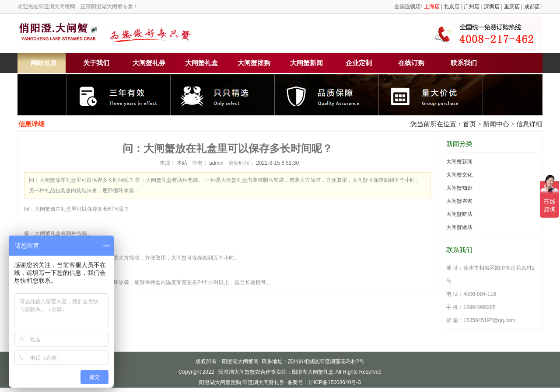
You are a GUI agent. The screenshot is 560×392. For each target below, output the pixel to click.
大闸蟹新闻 (306, 63)
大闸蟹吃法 (459, 214)
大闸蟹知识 (459, 188)
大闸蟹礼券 (149, 63)
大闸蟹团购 (254, 63)
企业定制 (359, 63)
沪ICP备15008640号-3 (335, 382)
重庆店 (512, 7)
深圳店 (492, 7)
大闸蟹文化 (459, 175)
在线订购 (411, 63)
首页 (469, 124)
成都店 (532, 7)
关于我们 (96, 63)
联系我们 (464, 63)
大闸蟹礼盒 (201, 63)
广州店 (472, 7)
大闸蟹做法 (459, 227)
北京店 (451, 7)
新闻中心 (496, 124)
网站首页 (44, 63)
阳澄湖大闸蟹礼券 (263, 382)
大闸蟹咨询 (459, 201)
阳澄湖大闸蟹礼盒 (313, 372)
